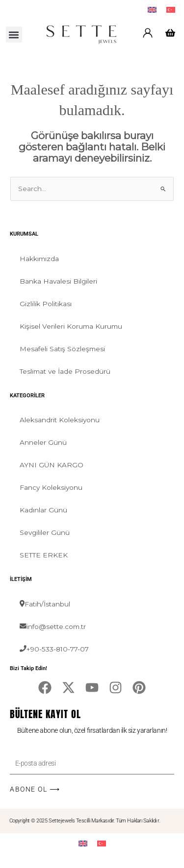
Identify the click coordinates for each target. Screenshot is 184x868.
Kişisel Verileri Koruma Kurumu (71, 326)
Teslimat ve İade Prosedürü (65, 371)
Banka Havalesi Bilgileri (58, 281)
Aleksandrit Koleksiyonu (60, 420)
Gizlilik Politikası (46, 304)
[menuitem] (152, 10)
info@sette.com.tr (53, 627)
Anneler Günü (43, 442)
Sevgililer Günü (45, 532)
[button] (14, 35)
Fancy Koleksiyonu (51, 487)
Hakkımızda (39, 259)
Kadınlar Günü (43, 510)
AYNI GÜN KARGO (52, 465)
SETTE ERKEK (44, 555)
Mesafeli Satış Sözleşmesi (62, 349)
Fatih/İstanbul (45, 604)
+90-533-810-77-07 (54, 649)
